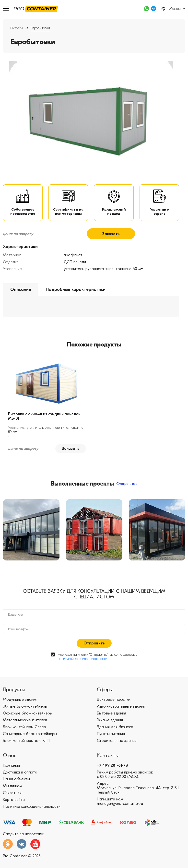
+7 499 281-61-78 (112, 765)
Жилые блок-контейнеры (25, 706)
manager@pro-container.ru (120, 804)
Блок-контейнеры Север (24, 727)
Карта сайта (14, 800)
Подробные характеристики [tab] (76, 290)
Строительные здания (117, 741)
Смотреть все (127, 484)
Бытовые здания (112, 713)
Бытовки (17, 28)
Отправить (94, 643)
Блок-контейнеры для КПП (27, 741)
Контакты (108, 755)
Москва (175, 9)
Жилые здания (110, 720)
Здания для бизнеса (115, 727)
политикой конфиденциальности (82, 659)
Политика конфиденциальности (32, 807)
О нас (10, 755)
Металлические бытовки (25, 720)
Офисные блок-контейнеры (28, 713)
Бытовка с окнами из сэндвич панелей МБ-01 (44, 416)
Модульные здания (20, 700)
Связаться (12, 793)
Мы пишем (12, 786)
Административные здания (121, 706)
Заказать (111, 234)
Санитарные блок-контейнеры (30, 734)
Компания (11, 765)
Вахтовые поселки (114, 700)
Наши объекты (16, 779)
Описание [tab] (21, 290)
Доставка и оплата (20, 772)
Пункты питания (111, 734)
